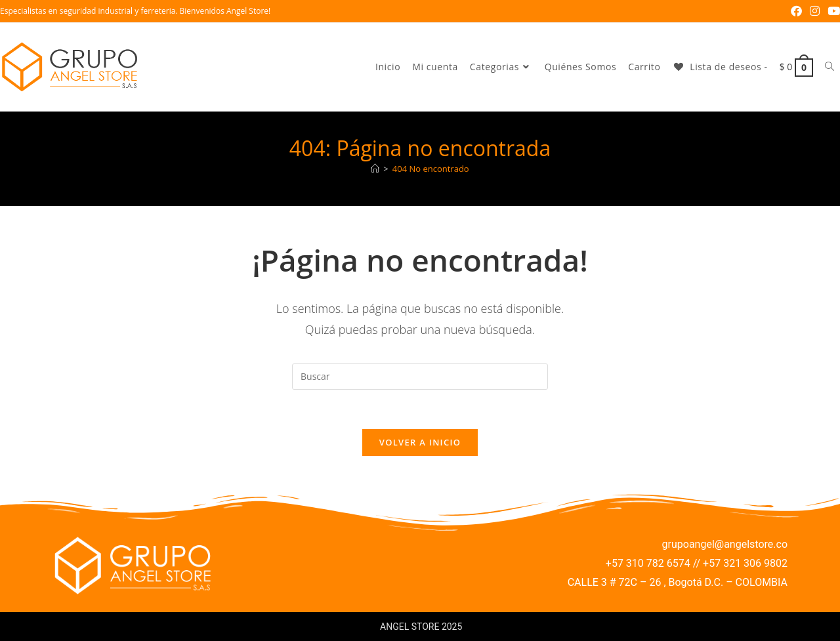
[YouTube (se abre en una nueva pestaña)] (832, 11)
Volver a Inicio (420, 443)
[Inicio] (375, 169)
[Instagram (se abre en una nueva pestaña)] (815, 11)
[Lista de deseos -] (720, 67)
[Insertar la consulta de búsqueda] (420, 377)
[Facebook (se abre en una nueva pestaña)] (796, 11)
